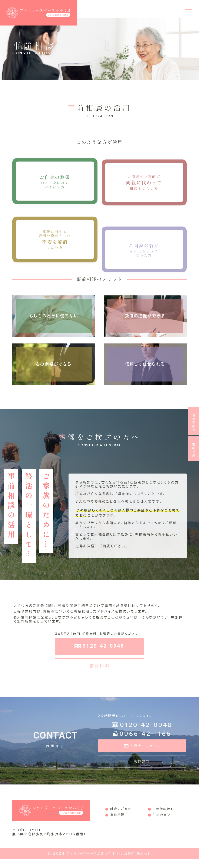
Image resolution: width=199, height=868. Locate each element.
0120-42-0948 (99, 654)
